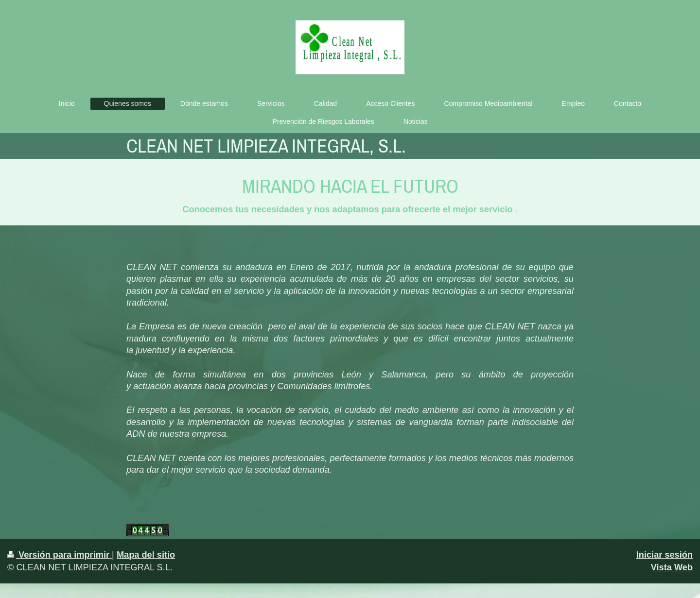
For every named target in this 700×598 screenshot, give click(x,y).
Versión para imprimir (60, 555)
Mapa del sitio (146, 555)
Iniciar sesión (665, 555)
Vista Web (672, 567)
